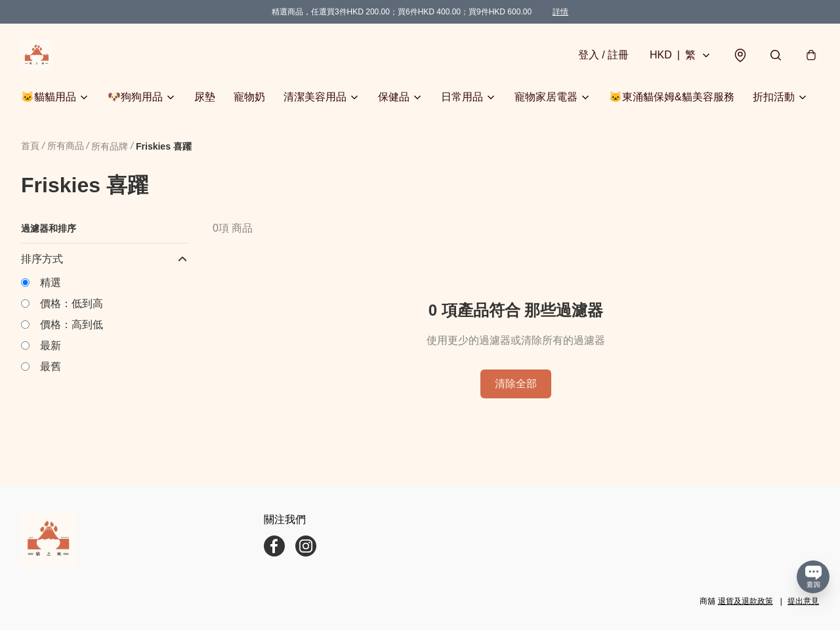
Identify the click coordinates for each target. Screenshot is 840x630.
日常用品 (462, 97)
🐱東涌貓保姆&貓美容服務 (672, 97)
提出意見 (803, 601)
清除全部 (516, 384)
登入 (603, 55)
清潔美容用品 (315, 97)
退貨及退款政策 (745, 601)
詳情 (560, 12)
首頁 (30, 146)
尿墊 (205, 97)
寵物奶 (249, 97)
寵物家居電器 (546, 97)
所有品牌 (110, 146)
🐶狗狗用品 (135, 97)
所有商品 (66, 146)
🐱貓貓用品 (49, 97)
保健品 (394, 97)
